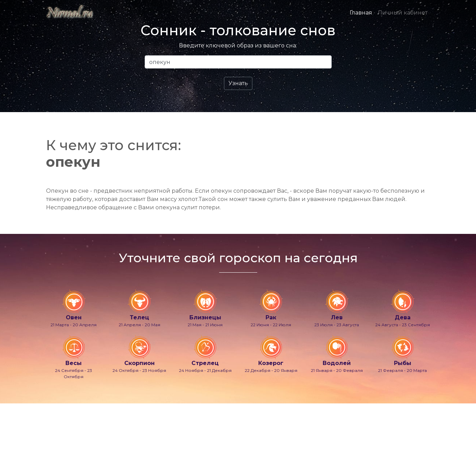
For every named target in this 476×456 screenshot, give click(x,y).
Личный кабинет (403, 13)
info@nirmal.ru (62, 433)
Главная (361, 13)
